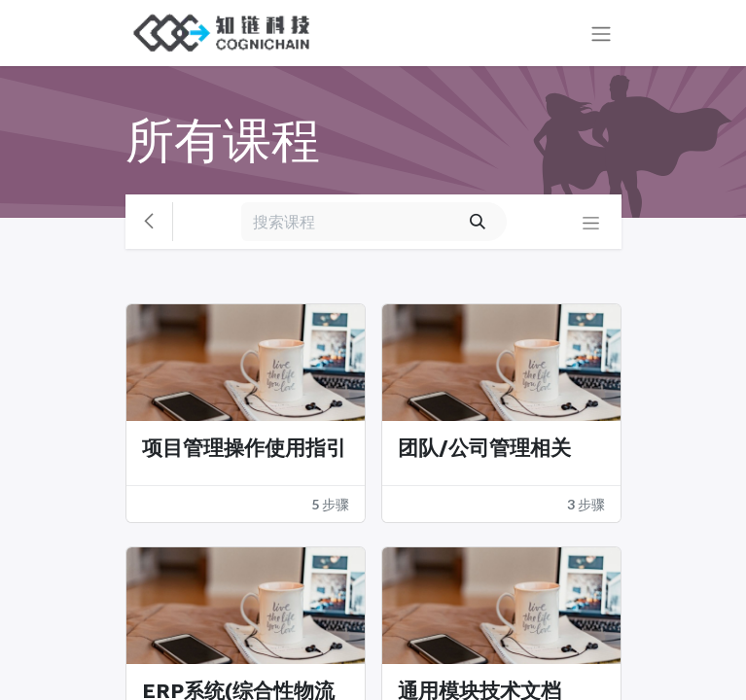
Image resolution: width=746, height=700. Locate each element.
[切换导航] (601, 34)
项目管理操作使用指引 (244, 448)
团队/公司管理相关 (484, 448)
